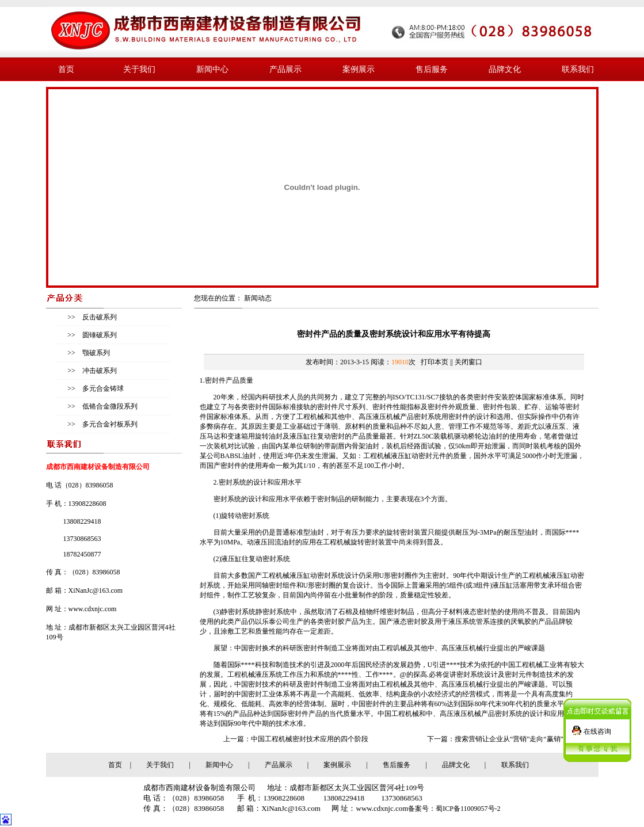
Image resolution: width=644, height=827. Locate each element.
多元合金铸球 (102, 388)
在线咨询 (597, 728)
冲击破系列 (99, 371)
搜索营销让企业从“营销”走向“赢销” (509, 739)
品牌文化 (505, 69)
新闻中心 (212, 69)
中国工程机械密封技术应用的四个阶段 (310, 739)
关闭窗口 (468, 362)
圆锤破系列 (99, 335)
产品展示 (285, 69)
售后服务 (432, 69)
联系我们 (578, 69)
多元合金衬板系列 (109, 424)
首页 (66, 69)
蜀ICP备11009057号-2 (468, 809)
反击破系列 (99, 317)
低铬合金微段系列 (109, 406)
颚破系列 (95, 353)
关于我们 (139, 69)
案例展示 (359, 69)
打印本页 (435, 362)
